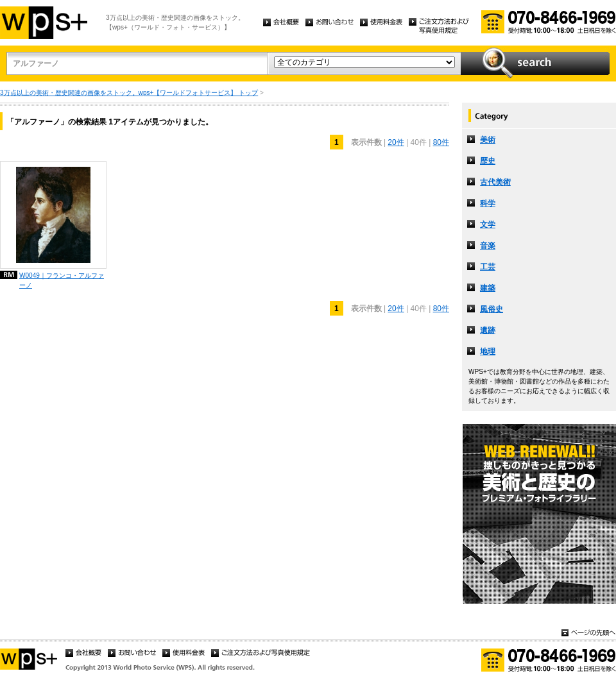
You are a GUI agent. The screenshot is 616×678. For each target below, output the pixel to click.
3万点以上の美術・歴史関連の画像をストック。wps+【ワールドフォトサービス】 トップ (129, 93)
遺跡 (488, 330)
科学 (488, 203)
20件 (396, 142)
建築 (488, 288)
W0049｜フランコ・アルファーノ (62, 280)
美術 (488, 140)
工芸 (488, 267)
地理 (488, 352)
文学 (488, 225)
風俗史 (492, 309)
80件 (441, 142)
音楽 (488, 246)
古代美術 (495, 182)
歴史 (488, 161)
